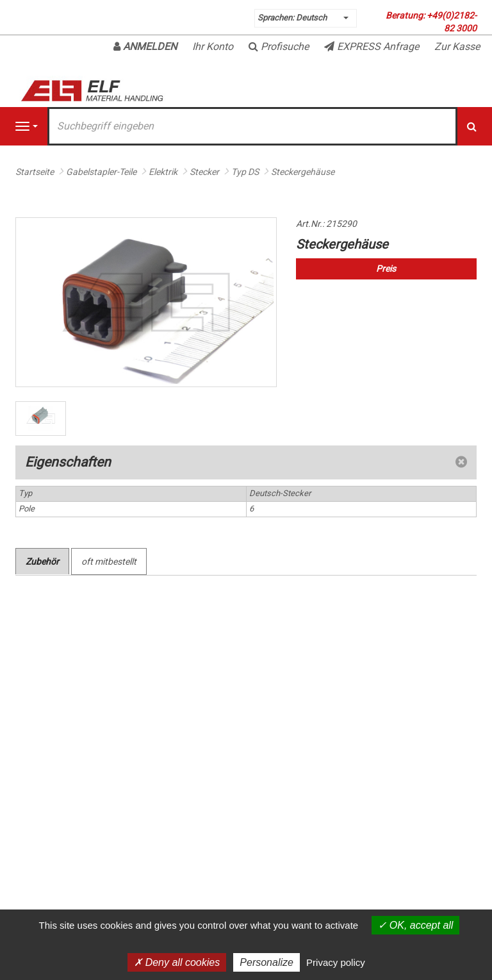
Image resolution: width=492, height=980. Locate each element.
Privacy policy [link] (336, 962)
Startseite (35, 172)
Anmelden (145, 46)
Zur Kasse (457, 46)
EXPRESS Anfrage (372, 46)
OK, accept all (415, 925)
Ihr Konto (213, 46)
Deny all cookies (177, 962)
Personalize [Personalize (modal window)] (266, 962)
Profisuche (279, 46)
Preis (386, 269)
